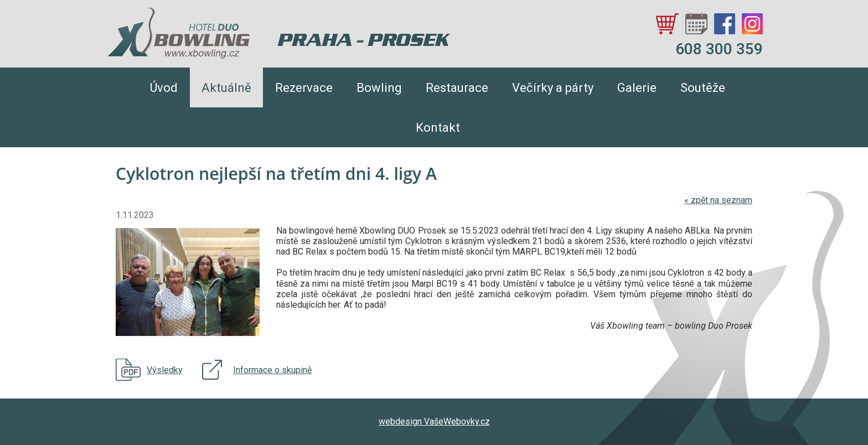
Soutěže (703, 88)
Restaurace (457, 88)
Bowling (379, 88)
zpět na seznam (718, 200)
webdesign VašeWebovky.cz (434, 421)
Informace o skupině (272, 370)
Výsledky (165, 370)
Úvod (164, 88)
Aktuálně (226, 88)
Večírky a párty (553, 88)
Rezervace (304, 88)
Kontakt (438, 128)
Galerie (637, 88)
